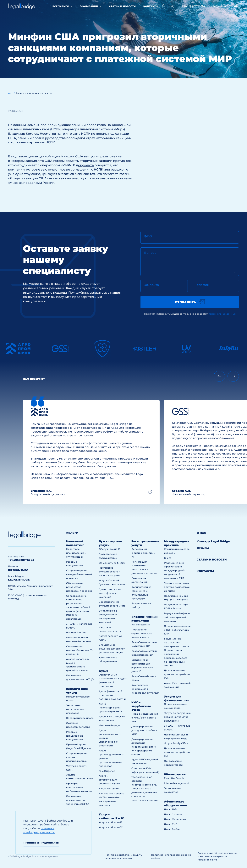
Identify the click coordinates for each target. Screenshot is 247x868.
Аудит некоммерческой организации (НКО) (111, 708)
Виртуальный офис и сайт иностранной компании (177, 617)
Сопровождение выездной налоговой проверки (79, 574)
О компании (89, 6)
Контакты (151, 6)
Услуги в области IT (111, 822)
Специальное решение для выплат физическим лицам (112, 649)
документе (85, 165)
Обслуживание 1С (110, 549)
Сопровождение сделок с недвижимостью (76, 757)
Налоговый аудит (110, 725)
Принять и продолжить (41, 843)
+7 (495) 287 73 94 (192, 6)
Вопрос (150, 253)
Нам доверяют (34, 379)
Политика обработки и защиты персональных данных (123, 856)
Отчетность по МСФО (112, 563)
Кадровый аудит (109, 789)
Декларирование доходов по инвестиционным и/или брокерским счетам (144, 747)
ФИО (148, 236)
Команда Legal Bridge (213, 541)
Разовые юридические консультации (75, 736)
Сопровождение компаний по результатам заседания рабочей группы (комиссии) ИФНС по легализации (78, 607)
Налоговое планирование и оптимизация (76, 553)
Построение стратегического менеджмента (142, 633)
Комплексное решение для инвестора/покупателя (145, 689)
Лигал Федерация (175, 819)
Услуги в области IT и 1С (111, 816)
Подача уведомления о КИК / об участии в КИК (145, 718)
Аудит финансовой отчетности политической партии (112, 695)
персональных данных (222, 314)
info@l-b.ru (218, 6)
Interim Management (176, 783)
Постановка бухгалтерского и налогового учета (110, 572)
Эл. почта (151, 285)
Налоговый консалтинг (75, 543)
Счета (168, 558)
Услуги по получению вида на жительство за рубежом (177, 717)
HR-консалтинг (141, 625)
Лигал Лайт (171, 809)
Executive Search (174, 778)
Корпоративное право (80, 718)
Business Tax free (76, 632)
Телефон (202, 285)
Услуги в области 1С (111, 827)
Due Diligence (107, 771)
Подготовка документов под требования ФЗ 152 (78, 800)
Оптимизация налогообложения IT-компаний (79, 650)
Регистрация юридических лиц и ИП (143, 553)
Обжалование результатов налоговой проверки (79, 587)
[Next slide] (233, 376)
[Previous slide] (219, 376)
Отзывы (203, 548)
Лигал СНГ (170, 824)
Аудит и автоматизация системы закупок (109, 780)
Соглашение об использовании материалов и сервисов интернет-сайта (217, 856)
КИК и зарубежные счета (141, 706)
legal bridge (19, 580)
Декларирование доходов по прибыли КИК (144, 730)
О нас (201, 533)
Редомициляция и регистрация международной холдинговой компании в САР (174, 571)
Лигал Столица (173, 814)
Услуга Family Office (176, 743)
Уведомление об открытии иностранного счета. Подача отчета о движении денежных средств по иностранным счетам (145, 788)
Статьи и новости (122, 6)
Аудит (103, 671)
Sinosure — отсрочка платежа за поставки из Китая (177, 587)
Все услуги (61, 6)
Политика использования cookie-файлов (171, 856)
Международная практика (177, 543)
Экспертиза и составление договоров (75, 709)
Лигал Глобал (172, 829)
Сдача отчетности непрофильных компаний (110, 593)
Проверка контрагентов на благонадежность (79, 787)
